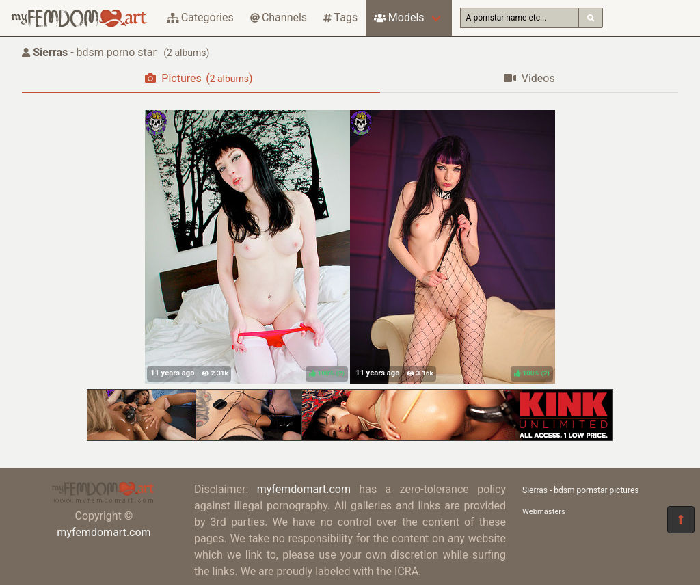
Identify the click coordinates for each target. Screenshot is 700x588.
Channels (279, 17)
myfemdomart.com (104, 532)
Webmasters (544, 512)
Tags (340, 17)
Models (399, 17)
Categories (200, 17)
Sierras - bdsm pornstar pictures (580, 490)
